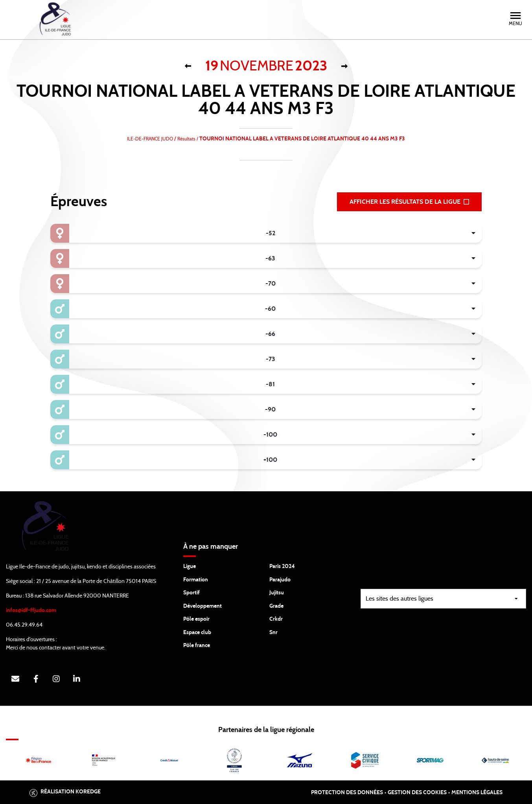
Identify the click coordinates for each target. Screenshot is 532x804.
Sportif (191, 593)
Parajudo (280, 580)
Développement (202, 606)
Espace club (197, 633)
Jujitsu (277, 593)
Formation (196, 580)
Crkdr (276, 619)
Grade (276, 606)
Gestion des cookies (417, 793)
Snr (273, 633)
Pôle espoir (196, 619)
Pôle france (197, 645)
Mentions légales (477, 793)
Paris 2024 (282, 566)
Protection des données (347, 793)
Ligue (190, 566)
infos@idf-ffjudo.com (31, 610)
